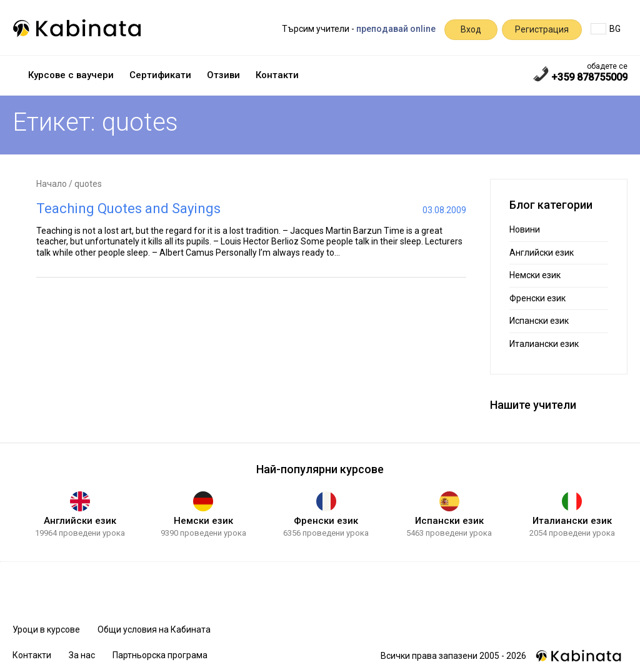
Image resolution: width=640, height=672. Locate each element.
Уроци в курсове (46, 629)
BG (606, 29)
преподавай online (396, 29)
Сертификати (160, 75)
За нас (82, 655)
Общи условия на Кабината (154, 629)
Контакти (277, 75)
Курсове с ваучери (71, 75)
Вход (471, 29)
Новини (525, 229)
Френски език (537, 298)
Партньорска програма (160, 655)
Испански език (539, 321)
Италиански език (544, 344)
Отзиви (223, 75)
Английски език (542, 253)
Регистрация (542, 29)
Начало (52, 184)
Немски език (535, 275)
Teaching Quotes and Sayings (128, 208)
